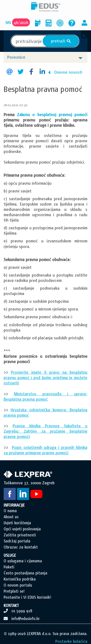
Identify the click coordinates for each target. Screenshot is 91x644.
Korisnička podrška (20, 579)
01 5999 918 (22, 611)
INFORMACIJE (14, 505)
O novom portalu (18, 585)
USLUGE (10, 555)
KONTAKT (11, 605)
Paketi (9, 567)
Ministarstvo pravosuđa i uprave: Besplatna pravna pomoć (45, 396)
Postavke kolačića (71, 641)
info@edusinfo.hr (26, 619)
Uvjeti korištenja (17, 523)
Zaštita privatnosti (20, 535)
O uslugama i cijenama (23, 561)
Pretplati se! (14, 591)
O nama (10, 511)
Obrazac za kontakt (21, 547)
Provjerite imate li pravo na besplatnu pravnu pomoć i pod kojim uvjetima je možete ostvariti (45, 378)
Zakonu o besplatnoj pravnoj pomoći (52, 115)
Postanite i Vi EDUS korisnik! (27, 597)
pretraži (61, 41)
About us (11, 517)
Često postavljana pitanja (25, 573)
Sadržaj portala (17, 541)
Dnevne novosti (68, 72)
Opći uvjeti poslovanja (22, 529)
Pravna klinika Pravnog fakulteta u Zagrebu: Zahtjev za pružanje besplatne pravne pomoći (45, 431)
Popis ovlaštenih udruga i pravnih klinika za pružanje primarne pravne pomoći (45, 450)
